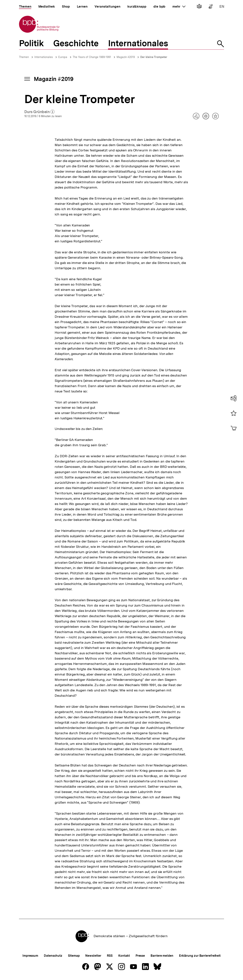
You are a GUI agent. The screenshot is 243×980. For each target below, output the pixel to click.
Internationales (44, 57)
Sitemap (74, 956)
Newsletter (93, 956)
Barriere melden (162, 956)
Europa (63, 57)
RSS (110, 956)
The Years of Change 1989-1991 (92, 57)
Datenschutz (53, 956)
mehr (179, 6)
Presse (140, 956)
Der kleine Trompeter (154, 57)
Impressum (30, 956)
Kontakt (124, 956)
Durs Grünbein (39, 112)
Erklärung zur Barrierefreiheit (200, 956)
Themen (24, 57)
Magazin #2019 (126, 57)
